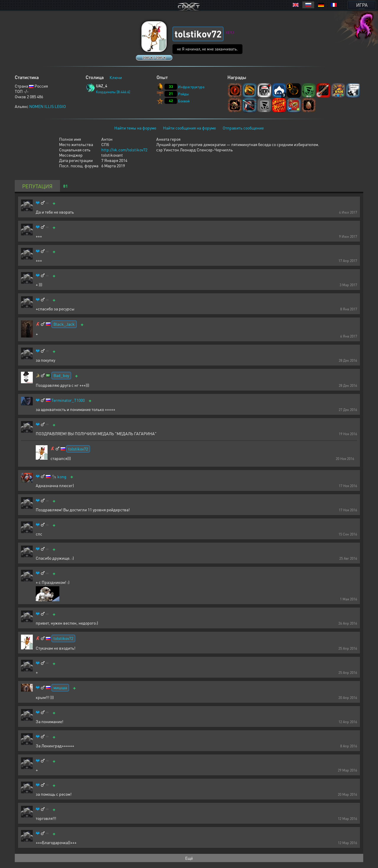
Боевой (184, 101)
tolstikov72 (78, 449)
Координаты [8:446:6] (113, 92)
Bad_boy (61, 375)
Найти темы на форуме (135, 128)
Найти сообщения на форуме (189, 128)
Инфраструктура (191, 87)
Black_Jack (64, 324)
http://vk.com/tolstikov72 (124, 150)
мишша (60, 687)
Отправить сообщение (243, 128)
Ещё (189, 858)
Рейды (184, 94)
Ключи (116, 77)
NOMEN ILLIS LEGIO (48, 106)
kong (62, 477)
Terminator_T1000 (68, 400)
